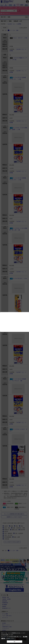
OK (14, 642)
